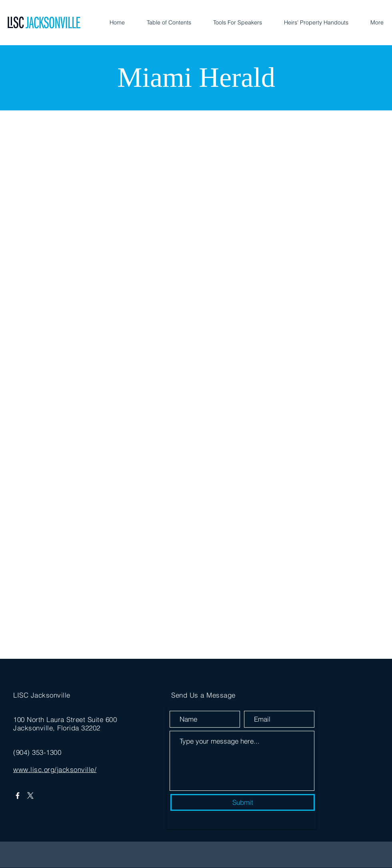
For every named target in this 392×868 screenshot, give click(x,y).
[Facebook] (18, 796)
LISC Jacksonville (42, 695)
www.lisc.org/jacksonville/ (55, 769)
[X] (30, 796)
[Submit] (243, 802)
